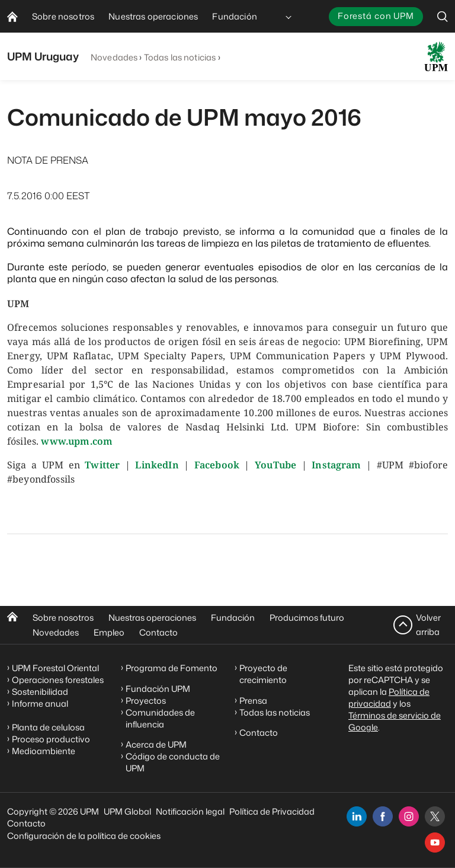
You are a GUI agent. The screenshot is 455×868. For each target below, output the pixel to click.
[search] (443, 16)
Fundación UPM (158, 689)
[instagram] (409, 816)
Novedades (114, 57)
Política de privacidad (389, 698)
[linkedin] (357, 816)
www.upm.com (77, 441)
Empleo (109, 632)
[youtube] (435, 843)
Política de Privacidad (272, 811)
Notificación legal (190, 811)
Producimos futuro (307, 618)
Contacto (158, 632)
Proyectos (146, 701)
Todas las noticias (180, 57)
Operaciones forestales (58, 680)
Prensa (253, 701)
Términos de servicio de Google (395, 721)
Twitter (102, 465)
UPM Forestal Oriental (55, 668)
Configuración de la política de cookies (84, 836)
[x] (435, 816)
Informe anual (40, 703)
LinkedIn (157, 465)
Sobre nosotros (63, 618)
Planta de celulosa (48, 727)
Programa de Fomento (172, 668)
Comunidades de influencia (160, 718)
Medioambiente (44, 751)
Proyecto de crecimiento (263, 674)
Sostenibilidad (40, 692)
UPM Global (127, 811)
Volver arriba (428, 625)
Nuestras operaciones (152, 618)
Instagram (336, 465)
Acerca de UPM (156, 744)
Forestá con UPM (376, 16)
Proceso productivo (51, 739)
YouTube (275, 465)
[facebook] (383, 816)
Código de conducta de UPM (173, 762)
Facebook (217, 465)
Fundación (233, 618)
